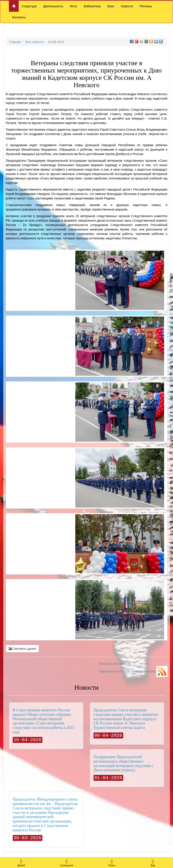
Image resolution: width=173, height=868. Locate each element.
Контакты (19, 17)
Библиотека (92, 6)
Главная (15, 42)
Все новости (34, 42)
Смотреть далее (22, 649)
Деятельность (53, 6)
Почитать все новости (115, 664)
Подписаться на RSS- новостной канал (133, 671)
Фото (74, 6)
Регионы (146, 6)
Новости (127, 6)
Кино (111, 6)
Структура (29, 6)
